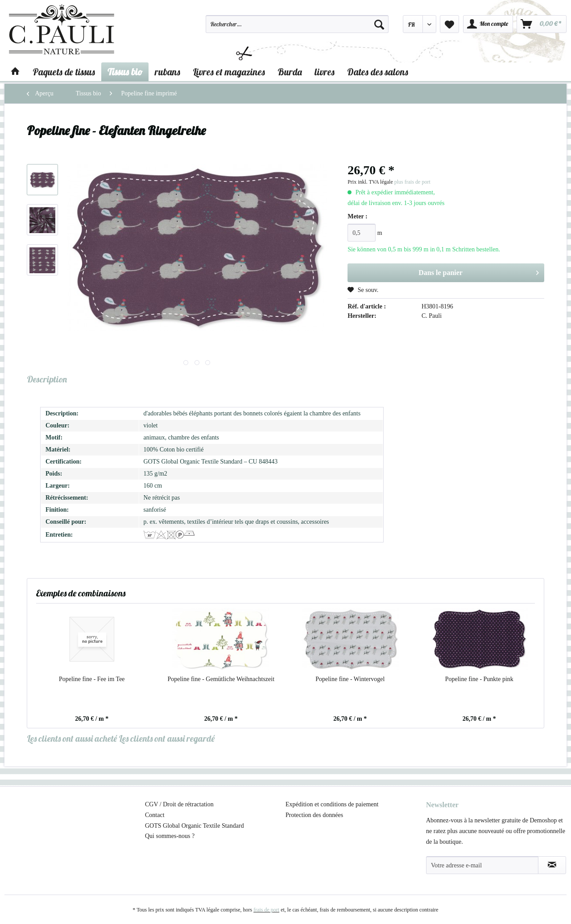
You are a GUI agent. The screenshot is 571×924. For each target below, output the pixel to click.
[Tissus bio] (125, 72)
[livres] (325, 72)
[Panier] (542, 24)
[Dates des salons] (378, 72)
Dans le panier (479, 271)
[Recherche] (379, 24)
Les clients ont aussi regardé (167, 738)
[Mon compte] (488, 24)
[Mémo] (449, 24)
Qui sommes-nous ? (170, 836)
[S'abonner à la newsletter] (552, 865)
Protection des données (314, 815)
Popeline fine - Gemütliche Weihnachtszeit (221, 679)
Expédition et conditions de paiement (332, 804)
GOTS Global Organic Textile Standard (194, 826)
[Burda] (290, 72)
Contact (155, 815)
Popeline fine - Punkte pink (479, 679)
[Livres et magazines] (229, 72)
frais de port (266, 910)
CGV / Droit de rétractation (179, 804)
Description (47, 379)
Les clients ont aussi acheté (72, 738)
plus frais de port (412, 182)
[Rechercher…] (297, 24)
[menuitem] (297, 28)
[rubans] (168, 72)
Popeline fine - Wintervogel (350, 679)
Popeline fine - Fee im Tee (92, 679)
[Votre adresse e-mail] (482, 865)
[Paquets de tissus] (64, 72)
